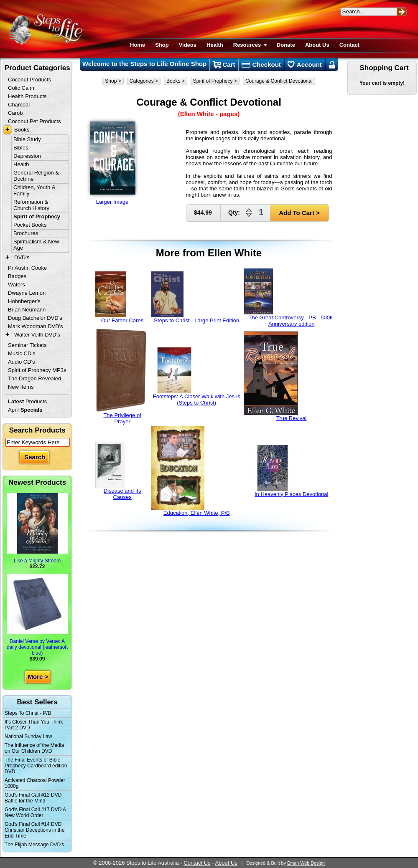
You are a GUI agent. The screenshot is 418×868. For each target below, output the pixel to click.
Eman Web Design (306, 863)
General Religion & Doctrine (36, 176)
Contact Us (197, 863)
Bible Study (27, 139)
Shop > (113, 81)
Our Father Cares (120, 297)
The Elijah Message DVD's (34, 845)
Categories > (144, 81)
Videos (188, 45)
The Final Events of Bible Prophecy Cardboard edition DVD (36, 766)
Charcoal (19, 105)
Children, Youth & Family (34, 190)
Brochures (26, 233)
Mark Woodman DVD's (36, 326)
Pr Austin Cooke (27, 268)
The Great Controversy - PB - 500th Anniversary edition (289, 298)
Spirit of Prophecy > (215, 81)
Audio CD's (22, 362)
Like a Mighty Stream (37, 528)
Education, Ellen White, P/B (191, 471)
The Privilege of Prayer (121, 377)
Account (305, 65)
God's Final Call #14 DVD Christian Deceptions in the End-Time (34, 830)
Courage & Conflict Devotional (279, 81)
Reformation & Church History (31, 205)
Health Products (27, 96)
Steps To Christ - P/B (28, 713)
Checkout (261, 65)
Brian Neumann (27, 310)
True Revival (275, 376)
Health (215, 45)
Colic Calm (21, 88)
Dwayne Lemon (27, 293)
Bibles (21, 148)
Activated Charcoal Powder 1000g (35, 783)
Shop (162, 45)
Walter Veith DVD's (37, 335)
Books (22, 130)
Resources (250, 45)
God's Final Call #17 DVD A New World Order (35, 812)
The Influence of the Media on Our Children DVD (34, 748)
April (25, 410)
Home (138, 45)
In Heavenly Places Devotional (286, 471)
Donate (286, 45)
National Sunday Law (28, 736)
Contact (349, 45)
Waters (17, 285)
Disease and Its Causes (118, 471)
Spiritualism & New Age (36, 245)
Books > (176, 81)
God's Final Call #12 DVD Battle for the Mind (33, 798)
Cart (224, 65)
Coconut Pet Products (34, 121)
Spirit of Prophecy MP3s (37, 370)
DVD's (22, 257)
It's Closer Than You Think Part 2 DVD (34, 725)
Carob (15, 113)
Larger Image (112, 161)
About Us (317, 45)
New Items (21, 387)
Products (27, 401)
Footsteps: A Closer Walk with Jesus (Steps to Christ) (196, 377)
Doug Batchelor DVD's (35, 318)
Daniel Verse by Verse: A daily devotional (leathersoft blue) (37, 615)
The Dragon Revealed (34, 378)
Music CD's (22, 353)
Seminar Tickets (27, 345)
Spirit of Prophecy (37, 216)
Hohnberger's (24, 301)
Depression (27, 156)
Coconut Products (29, 80)
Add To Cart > (299, 213)
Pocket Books (30, 225)
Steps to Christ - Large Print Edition (195, 297)
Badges (17, 276)
